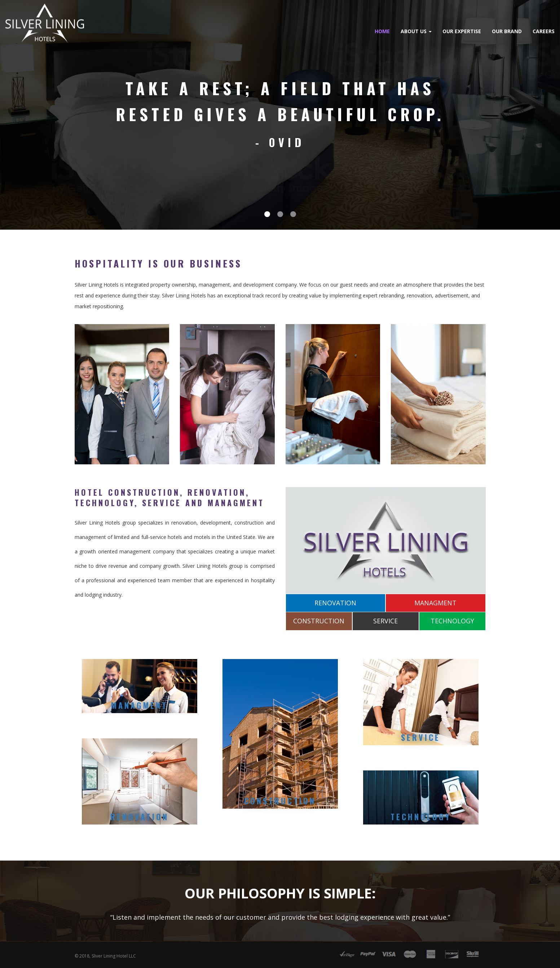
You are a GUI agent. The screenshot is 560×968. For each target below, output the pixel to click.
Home (313, 31)
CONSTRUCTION (319, 619)
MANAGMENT (435, 600)
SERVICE (385, 619)
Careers (475, 31)
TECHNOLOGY (452, 619)
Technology (421, 814)
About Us (347, 31)
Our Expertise (393, 31)
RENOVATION (335, 600)
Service (421, 735)
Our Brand (438, 31)
